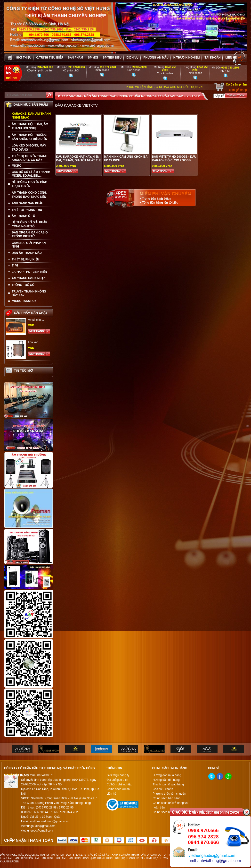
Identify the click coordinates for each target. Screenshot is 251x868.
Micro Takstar (24, 301)
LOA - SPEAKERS (76, 855)
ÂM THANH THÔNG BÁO (106, 858)
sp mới (93, 58)
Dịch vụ (132, 58)
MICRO (17, 166)
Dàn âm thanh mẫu (27, 253)
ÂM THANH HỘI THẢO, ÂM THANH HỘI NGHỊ (30, 126)
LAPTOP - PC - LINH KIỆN (29, 272)
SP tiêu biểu (112, 58)
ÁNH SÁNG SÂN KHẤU (28, 203)
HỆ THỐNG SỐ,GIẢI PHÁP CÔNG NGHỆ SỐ (30, 224)
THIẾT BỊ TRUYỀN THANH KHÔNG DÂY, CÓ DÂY (30, 158)
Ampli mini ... (36, 320)
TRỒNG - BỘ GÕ (23, 285)
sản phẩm (76, 58)
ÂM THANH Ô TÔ (24, 216)
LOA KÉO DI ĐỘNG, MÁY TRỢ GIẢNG (29, 148)
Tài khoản (212, 58)
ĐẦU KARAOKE (145, 96)
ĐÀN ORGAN (148, 855)
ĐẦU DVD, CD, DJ (29, 855)
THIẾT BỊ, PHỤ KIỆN (26, 259)
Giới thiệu (24, 58)
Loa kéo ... (35, 342)
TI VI (15, 266)
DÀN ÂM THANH (130, 855)
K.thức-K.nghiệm (187, 58)
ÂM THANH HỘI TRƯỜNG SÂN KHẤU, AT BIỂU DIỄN (30, 137)
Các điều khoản (163, 789)
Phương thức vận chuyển (169, 794)
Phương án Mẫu (156, 58)
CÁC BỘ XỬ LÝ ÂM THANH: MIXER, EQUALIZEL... (31, 174)
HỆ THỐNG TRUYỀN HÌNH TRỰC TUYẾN (30, 184)
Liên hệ (231, 58)
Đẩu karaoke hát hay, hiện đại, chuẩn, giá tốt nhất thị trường (79, 160)
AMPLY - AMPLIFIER (53, 855)
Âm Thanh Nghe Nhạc (29, 278)
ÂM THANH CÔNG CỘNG (76, 858)
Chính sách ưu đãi (118, 789)
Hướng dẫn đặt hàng (166, 780)
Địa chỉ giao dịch (117, 780)
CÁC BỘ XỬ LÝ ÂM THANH (103, 855)
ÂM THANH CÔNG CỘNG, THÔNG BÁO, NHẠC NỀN (30, 195)
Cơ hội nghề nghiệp (119, 784)
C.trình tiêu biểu (49, 58)
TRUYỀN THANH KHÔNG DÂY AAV (29, 293)
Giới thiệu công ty (118, 775)
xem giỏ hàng (238, 90)
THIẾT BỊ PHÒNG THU (27, 210)
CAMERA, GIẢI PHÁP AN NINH (29, 245)
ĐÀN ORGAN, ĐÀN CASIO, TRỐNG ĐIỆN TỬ (30, 234)
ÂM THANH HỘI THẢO (47, 858)
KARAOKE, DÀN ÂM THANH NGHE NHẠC (31, 116)
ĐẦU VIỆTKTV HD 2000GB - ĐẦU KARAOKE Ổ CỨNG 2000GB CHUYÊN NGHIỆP (174, 160)
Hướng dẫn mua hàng (167, 775)
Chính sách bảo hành (167, 798)
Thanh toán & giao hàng (168, 784)
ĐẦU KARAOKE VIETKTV (181, 96)
